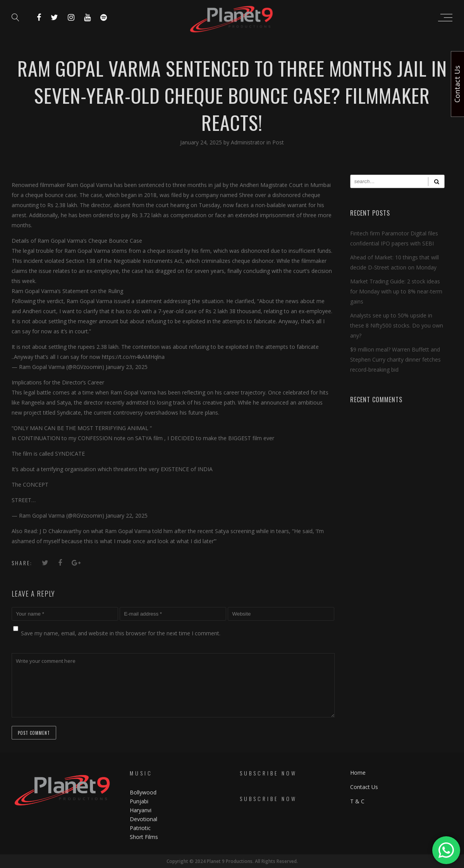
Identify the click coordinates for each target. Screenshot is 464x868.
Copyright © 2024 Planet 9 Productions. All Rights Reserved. (232, 861)
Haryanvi (141, 810)
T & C (357, 801)
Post (278, 142)
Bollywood (143, 792)
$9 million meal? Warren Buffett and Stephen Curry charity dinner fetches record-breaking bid (395, 359)
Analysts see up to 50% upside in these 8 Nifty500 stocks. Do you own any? (397, 325)
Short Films (144, 837)
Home (358, 773)
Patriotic (141, 828)
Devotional (143, 819)
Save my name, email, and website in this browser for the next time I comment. (121, 633)
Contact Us (364, 787)
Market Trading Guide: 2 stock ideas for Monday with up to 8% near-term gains (396, 291)
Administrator (249, 142)
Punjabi (139, 801)
